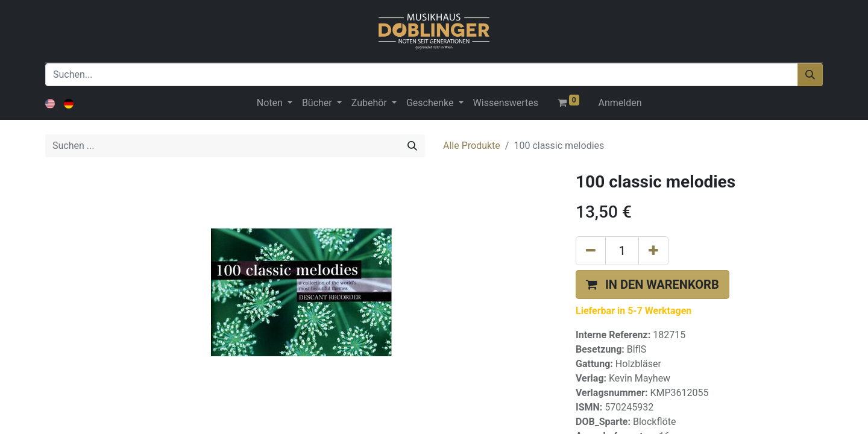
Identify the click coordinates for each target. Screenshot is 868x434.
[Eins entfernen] (591, 251)
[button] (653, 285)
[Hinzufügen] (653, 251)
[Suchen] (810, 75)
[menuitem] (506, 103)
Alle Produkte (472, 146)
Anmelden (620, 103)
